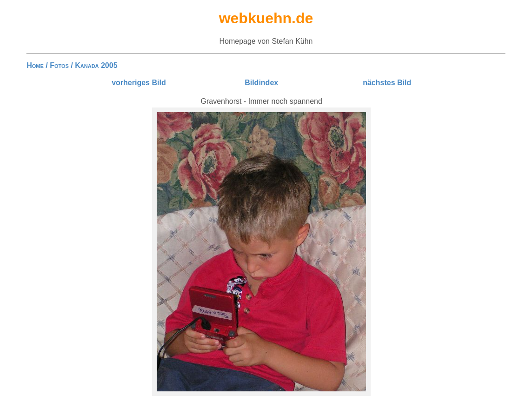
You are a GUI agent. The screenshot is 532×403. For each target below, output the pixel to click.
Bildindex (261, 83)
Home (35, 65)
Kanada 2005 (96, 65)
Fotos (59, 65)
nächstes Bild (387, 83)
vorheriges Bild (139, 83)
